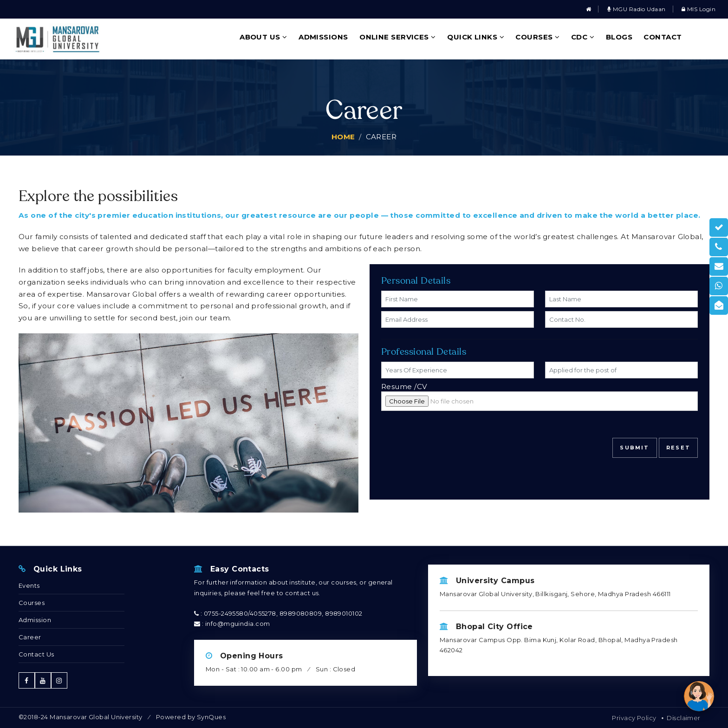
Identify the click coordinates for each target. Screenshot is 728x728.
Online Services (398, 37)
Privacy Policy (634, 718)
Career (30, 637)
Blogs (619, 37)
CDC (583, 37)
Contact (663, 37)
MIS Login (699, 9)
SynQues (211, 717)
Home (343, 137)
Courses (537, 37)
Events (29, 585)
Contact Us (36, 654)
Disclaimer (684, 718)
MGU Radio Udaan (637, 9)
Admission (35, 620)
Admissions (323, 37)
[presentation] (452, 444)
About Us (263, 37)
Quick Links (476, 37)
